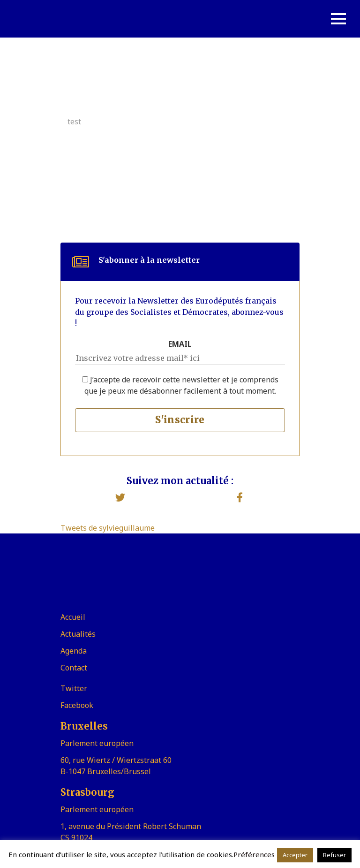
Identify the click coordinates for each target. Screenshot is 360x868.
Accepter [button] (295, 855)
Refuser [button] (334, 855)
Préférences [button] (254, 854)
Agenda (74, 651)
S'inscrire (180, 420)
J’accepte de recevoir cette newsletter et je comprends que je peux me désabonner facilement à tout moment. (180, 385)
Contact (74, 668)
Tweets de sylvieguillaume (108, 528)
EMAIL (180, 344)
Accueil (73, 617)
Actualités (78, 634)
